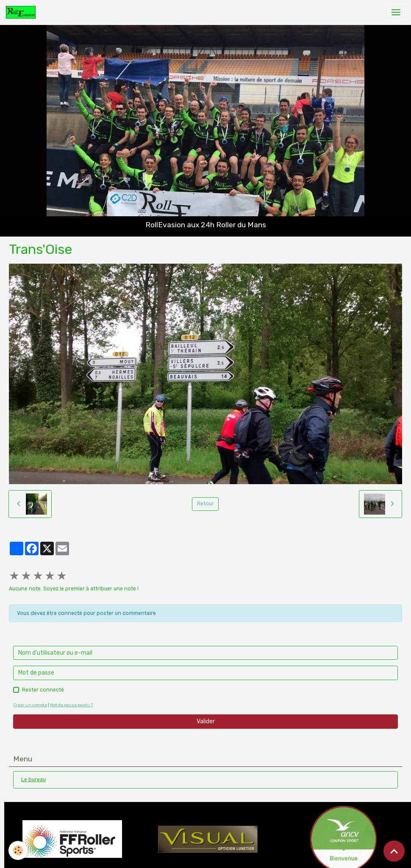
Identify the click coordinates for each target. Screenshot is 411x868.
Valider (206, 721)
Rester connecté (43, 690)
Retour (205, 504)
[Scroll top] (394, 851)
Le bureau (33, 780)
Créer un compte (30, 705)
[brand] (22, 12)
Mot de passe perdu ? (71, 705)
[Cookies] (18, 850)
